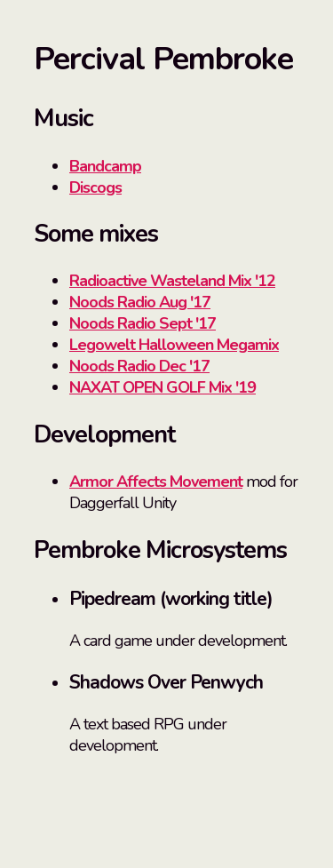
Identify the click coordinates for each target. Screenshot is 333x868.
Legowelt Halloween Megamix (174, 345)
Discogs (95, 187)
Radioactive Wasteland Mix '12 (172, 281)
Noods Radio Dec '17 (139, 366)
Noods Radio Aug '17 (140, 302)
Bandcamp (105, 166)
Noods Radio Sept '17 (143, 323)
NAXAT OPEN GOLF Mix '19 (163, 387)
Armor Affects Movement (156, 482)
